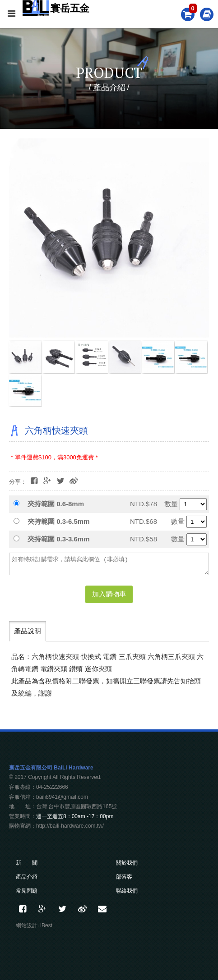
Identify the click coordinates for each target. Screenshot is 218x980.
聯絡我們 (127, 891)
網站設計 (27, 925)
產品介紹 (27, 877)
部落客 (124, 877)
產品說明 (28, 631)
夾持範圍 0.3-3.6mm (59, 539)
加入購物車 (109, 594)
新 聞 (27, 863)
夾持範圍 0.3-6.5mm (59, 521)
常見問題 (27, 891)
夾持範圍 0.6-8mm (56, 504)
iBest (46, 925)
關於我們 (127, 863)
